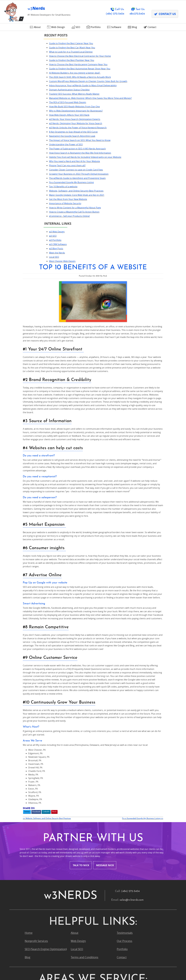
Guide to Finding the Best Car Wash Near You (30, 48)
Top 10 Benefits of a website (22, 264)
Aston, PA (77, 802)
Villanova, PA (33, 899)
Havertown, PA (126, 842)
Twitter (67, 616)
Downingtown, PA (128, 826)
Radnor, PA (78, 883)
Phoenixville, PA (81, 875)
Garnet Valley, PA (127, 834)
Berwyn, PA (32, 810)
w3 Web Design (15, 323)
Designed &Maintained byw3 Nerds (159, 968)
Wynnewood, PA (35, 908)
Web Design (78, 746)
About (75, 738)
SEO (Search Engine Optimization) (46, 755)
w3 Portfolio (14, 332)
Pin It (94, 616)
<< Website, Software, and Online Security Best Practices (87, 623)
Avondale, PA (125, 802)
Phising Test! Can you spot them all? (26, 233)
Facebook (76, 616)
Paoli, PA (30, 875)
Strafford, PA (33, 891)
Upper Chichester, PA (130, 891)
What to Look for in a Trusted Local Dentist (29, 52)
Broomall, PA (125, 810)
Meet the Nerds (15, 345)
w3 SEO (11, 328)
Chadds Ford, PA (81, 818)
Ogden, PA (123, 867)
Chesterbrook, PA (128, 818)
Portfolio (122, 755)
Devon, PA (77, 826)
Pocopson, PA (33, 883)
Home (29, 738)
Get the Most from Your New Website (26, 284)
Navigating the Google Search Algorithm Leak (31, 185)
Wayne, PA (77, 899)
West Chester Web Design (21, 353)
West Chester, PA (127, 899)
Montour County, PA (83, 859)
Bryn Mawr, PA (34, 818)
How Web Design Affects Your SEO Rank (28, 154)
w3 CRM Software (16, 336)
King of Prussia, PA (82, 851)
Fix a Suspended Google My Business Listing (30, 260)
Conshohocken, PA (36, 826)
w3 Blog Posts (15, 340)
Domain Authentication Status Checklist (28, 114)
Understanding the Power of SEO (24, 197)
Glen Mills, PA (79, 842)
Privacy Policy (56, 972)
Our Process (124, 746)
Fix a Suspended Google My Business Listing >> (163, 623)
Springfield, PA (126, 883)
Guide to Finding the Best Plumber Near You (30, 64)
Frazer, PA (77, 834)
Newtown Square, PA (38, 867)
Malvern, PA (124, 851)
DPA (69, 972)
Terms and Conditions (85, 763)
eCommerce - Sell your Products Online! (28, 308)
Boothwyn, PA (79, 810)
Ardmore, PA (33, 802)
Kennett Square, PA (37, 851)
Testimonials (125, 738)
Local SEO (12, 349)
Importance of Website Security (24, 288)
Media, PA (31, 859)
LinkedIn (86, 616)
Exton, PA (31, 834)
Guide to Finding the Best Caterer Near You (29, 43)
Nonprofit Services (36, 746)
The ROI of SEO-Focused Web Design (26, 134)
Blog (27, 763)
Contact (122, 763)
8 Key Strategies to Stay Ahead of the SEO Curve (32, 181)
